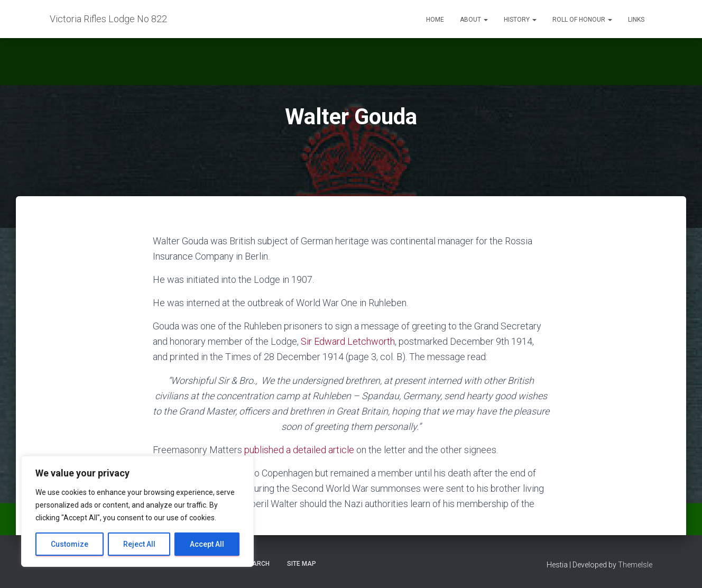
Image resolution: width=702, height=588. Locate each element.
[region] (137, 511)
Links (636, 20)
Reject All (139, 544)
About (474, 20)
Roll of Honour (582, 20)
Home (435, 20)
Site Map (302, 564)
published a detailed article (299, 450)
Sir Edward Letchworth (348, 341)
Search (257, 564)
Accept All (207, 544)
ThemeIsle (635, 565)
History (520, 20)
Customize (70, 544)
